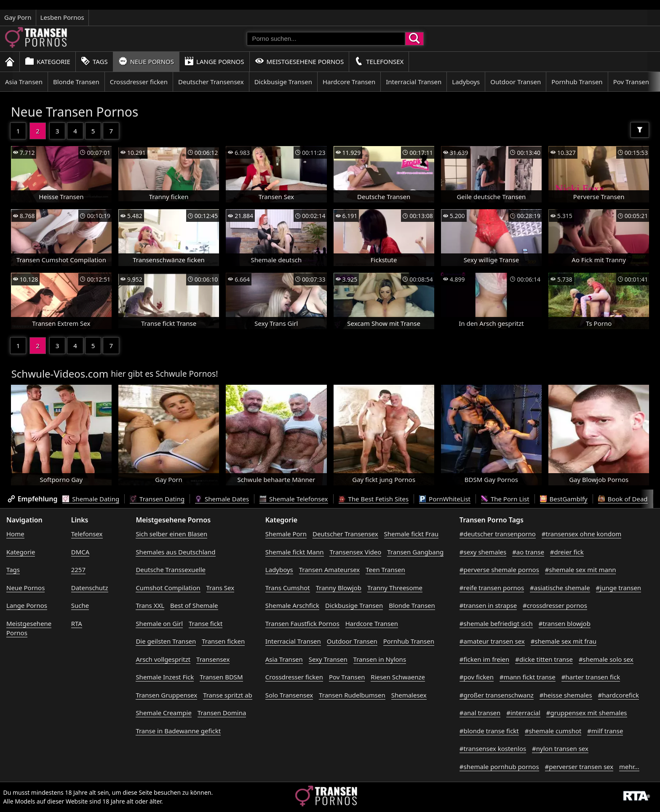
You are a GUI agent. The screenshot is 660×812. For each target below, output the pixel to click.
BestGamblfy (564, 499)
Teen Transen (385, 570)
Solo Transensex (289, 695)
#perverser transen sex (579, 767)
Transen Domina (222, 713)
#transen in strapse (488, 605)
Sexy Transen (328, 659)
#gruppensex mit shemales (587, 713)
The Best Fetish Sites (374, 499)
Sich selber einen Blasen (171, 534)
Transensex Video (355, 552)
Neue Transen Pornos (75, 112)
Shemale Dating (91, 499)
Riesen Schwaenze (398, 677)
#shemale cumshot (553, 731)
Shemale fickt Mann (295, 552)
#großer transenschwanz (497, 695)
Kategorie (48, 61)
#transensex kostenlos (493, 748)
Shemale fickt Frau (411, 534)
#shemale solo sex (606, 659)
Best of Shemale (194, 605)
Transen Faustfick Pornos (302, 623)
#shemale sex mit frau (564, 641)
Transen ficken (223, 641)
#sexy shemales (483, 552)
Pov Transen (631, 82)
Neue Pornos (146, 61)
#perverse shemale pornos (499, 570)
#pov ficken (477, 677)
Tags (94, 61)
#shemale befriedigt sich (496, 623)
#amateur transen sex (492, 641)
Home (15, 534)
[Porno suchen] (326, 39)
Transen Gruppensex (166, 695)
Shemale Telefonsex (294, 499)
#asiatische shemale (560, 588)
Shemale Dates (222, 499)
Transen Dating (157, 499)
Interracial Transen (414, 82)
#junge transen (619, 588)
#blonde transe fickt (489, 731)
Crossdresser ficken (139, 82)
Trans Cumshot (288, 588)
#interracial (523, 713)
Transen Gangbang (415, 552)
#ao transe (528, 552)
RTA (77, 623)
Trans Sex (220, 588)
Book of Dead (623, 499)
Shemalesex (409, 695)
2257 (78, 570)
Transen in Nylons (380, 659)
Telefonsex (379, 61)
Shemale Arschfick (292, 605)
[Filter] (640, 130)
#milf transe (605, 731)
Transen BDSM (221, 677)
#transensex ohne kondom (581, 534)
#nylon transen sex (560, 748)
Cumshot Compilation (168, 588)
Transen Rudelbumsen (352, 695)
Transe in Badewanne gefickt (178, 731)
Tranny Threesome (395, 588)
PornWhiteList (445, 499)
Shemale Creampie (163, 713)
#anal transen (480, 713)
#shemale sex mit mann (581, 570)
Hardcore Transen (349, 82)
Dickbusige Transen (283, 82)
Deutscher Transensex (211, 82)
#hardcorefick (619, 695)
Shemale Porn (286, 534)
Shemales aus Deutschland (175, 552)
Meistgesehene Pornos (299, 61)
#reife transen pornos (492, 588)
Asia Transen (24, 82)
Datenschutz (90, 588)
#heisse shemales (566, 695)
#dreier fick (567, 552)
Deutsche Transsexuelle (171, 570)
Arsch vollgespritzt (163, 659)
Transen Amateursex (330, 570)
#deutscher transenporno (498, 534)
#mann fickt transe (528, 677)
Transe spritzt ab (228, 695)
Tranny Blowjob (339, 588)
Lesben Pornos (62, 17)
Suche (80, 605)
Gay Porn (18, 17)
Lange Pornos (214, 61)
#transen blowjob (565, 623)
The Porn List (505, 499)
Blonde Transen (76, 82)
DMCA (80, 552)
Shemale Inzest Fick (165, 677)
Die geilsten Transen (166, 641)
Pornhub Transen (577, 82)
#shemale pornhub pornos (499, 767)
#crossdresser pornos (555, 605)
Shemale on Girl (159, 623)
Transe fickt (206, 623)
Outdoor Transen (516, 82)
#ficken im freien (484, 659)
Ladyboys (466, 82)
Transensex (213, 659)
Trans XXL (150, 605)
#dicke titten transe (544, 659)
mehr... (629, 767)
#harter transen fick (591, 677)
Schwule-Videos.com (60, 374)
